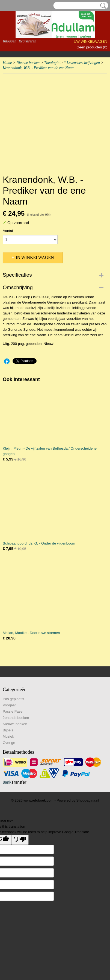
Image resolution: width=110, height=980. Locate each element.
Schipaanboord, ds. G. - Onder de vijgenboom (39, 543)
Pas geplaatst (14, 699)
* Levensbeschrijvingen (82, 63)
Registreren (27, 41)
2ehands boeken (16, 718)
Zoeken (102, 6)
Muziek (8, 736)
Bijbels (8, 730)
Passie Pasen (14, 711)
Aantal (8, 231)
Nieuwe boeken (28, 63)
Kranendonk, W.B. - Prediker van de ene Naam (39, 68)
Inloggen (10, 41)
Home (7, 63)
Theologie (52, 63)
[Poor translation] (20, 840)
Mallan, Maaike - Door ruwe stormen (31, 633)
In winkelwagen (35, 257)
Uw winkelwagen (90, 41)
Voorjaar (9, 705)
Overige (9, 743)
